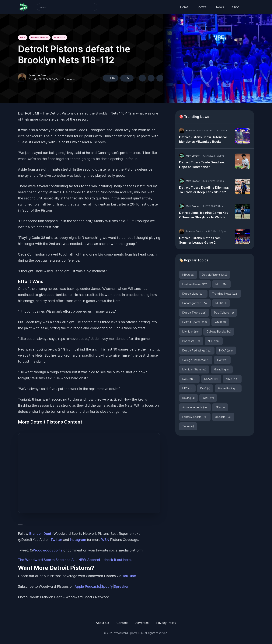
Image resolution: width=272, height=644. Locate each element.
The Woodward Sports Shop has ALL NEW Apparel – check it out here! (75, 560)
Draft (205, 388)
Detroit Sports (195, 322)
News (220, 7)
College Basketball (196, 360)
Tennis (188, 426)
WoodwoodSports (48, 550)
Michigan (190, 331)
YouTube (129, 576)
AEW (220, 407)
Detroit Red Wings (197, 350)
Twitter (56, 540)
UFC (187, 388)
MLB (221, 303)
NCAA (226, 350)
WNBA (220, 322)
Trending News (225, 294)
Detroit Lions (193, 294)
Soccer (211, 379)
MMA (232, 379)
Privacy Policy (166, 623)
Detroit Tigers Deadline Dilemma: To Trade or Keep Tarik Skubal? (204, 190)
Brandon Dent (38, 75)
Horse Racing (228, 388)
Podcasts (60, 37)
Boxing (188, 398)
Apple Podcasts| (88, 586)
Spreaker (121, 586)
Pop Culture (224, 313)
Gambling (222, 369)
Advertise (142, 623)
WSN (105, 540)
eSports (223, 417)
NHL (214, 341)
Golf (222, 360)
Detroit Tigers (194, 313)
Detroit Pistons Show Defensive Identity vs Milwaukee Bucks (203, 139)
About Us (102, 623)
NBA (23, 37)
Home (184, 7)
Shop (236, 7)
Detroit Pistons (40, 37)
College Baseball (219, 331)
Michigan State (194, 369)
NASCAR (189, 379)
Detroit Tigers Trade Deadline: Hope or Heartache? (202, 165)
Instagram (78, 540)
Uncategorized (195, 303)
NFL (221, 284)
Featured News (195, 284)
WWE (208, 398)
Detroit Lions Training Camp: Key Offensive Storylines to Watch (204, 215)
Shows (201, 7)
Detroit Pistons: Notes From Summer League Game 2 (200, 240)
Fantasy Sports (195, 417)
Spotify (107, 586)
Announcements (195, 407)
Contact (122, 623)
